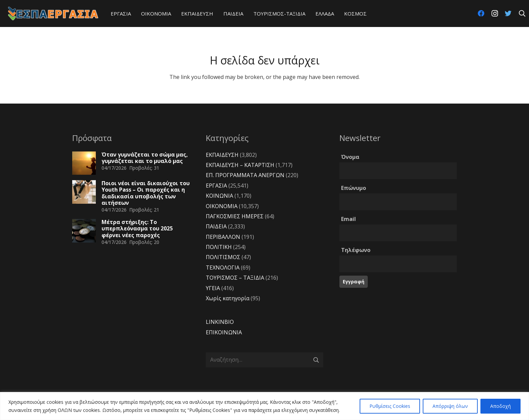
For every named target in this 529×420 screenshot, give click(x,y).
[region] (264, 406)
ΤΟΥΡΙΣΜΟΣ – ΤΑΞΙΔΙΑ (235, 278)
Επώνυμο (354, 188)
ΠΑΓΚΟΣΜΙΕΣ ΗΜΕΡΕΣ (235, 216)
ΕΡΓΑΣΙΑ (216, 186)
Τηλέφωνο (356, 250)
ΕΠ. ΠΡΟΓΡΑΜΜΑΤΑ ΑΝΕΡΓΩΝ (245, 175)
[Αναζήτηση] (522, 14)
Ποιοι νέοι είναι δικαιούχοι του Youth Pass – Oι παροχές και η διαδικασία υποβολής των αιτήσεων (146, 193)
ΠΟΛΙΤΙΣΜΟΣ (223, 257)
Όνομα (350, 157)
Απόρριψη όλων (450, 406)
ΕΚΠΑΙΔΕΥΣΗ (222, 155)
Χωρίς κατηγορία (228, 298)
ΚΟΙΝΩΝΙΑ (219, 196)
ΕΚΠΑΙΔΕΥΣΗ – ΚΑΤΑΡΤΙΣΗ (240, 165)
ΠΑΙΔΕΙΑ (216, 226)
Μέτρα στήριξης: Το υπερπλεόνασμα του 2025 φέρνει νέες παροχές (137, 228)
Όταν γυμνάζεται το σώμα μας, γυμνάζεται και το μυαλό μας (145, 158)
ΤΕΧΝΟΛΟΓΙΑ (223, 268)
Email (349, 219)
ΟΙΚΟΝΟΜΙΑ (222, 206)
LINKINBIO (220, 322)
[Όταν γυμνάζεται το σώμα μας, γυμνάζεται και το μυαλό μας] (84, 163)
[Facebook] (481, 13)
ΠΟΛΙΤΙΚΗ (219, 247)
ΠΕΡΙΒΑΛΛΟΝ (223, 237)
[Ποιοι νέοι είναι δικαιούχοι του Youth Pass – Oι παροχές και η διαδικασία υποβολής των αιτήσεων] (84, 192)
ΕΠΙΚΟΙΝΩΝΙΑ (224, 332)
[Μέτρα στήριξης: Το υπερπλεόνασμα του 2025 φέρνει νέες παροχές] (84, 231)
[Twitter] (508, 13)
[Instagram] (495, 13)
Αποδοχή (500, 406)
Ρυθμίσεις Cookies (390, 406)
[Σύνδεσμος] (53, 13)
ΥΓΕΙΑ (213, 288)
